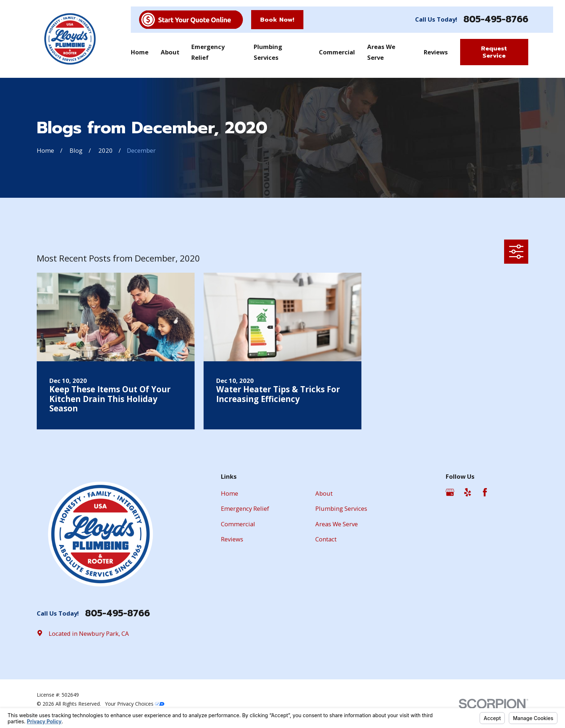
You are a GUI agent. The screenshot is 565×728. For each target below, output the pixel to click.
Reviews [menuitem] (436, 52)
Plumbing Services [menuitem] (268, 52)
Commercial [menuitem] (337, 52)
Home (230, 493)
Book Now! (277, 20)
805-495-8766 (496, 20)
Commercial (238, 524)
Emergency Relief (245, 508)
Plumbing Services (341, 508)
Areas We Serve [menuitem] (381, 52)
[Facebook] (485, 492)
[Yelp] (468, 492)
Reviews (232, 539)
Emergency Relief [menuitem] (208, 52)
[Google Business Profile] (450, 492)
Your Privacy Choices (135, 704)
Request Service (494, 52)
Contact (326, 539)
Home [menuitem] (140, 52)
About (324, 493)
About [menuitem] (170, 52)
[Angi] (502, 492)
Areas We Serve (337, 524)
